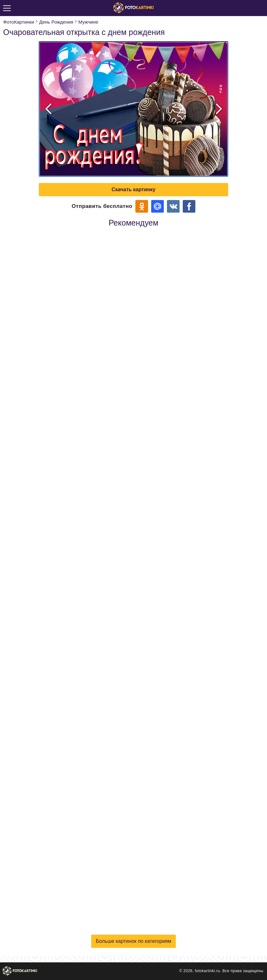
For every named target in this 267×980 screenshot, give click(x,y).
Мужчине (88, 22)
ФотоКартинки (19, 22)
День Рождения (56, 22)
